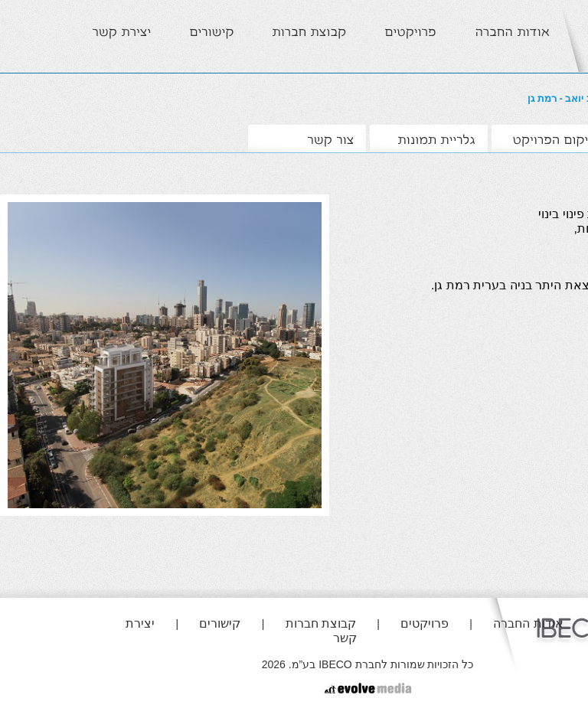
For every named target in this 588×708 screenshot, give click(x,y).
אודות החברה (528, 623)
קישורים (220, 623)
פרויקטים (425, 623)
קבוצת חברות (321, 623)
